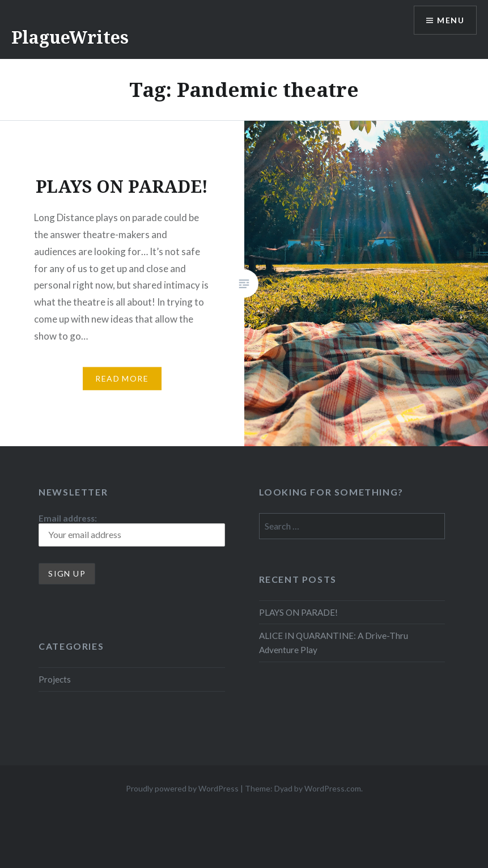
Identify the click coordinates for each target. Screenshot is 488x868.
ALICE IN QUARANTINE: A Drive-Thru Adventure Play (334, 643)
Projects (55, 679)
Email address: (131, 530)
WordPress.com (333, 788)
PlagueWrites (70, 37)
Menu (451, 20)
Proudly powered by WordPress (182, 788)
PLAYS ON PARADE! (298, 612)
